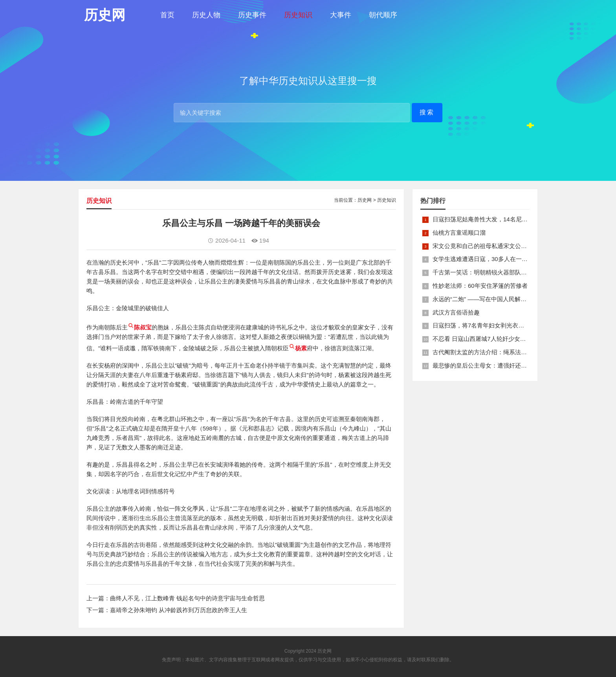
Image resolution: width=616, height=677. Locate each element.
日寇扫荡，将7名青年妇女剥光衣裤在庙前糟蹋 (493, 325)
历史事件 (252, 15)
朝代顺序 (383, 15)
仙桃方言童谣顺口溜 (459, 233)
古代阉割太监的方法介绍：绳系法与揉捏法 (489, 352)
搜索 (427, 112)
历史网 (365, 200)
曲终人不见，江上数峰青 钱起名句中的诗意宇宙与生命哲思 (187, 598)
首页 (167, 15)
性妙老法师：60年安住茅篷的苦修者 (480, 286)
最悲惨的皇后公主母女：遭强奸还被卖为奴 (489, 365)
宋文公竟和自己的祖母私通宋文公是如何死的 (491, 246)
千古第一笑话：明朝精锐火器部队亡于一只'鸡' (493, 272)
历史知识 (298, 15)
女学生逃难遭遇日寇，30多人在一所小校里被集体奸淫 (504, 259)
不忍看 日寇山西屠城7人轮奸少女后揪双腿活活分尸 (500, 339)
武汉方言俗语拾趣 (456, 312)
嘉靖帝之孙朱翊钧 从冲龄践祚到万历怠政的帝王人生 (179, 610)
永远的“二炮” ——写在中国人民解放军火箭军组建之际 (503, 299)
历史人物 (206, 15)
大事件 (341, 15)
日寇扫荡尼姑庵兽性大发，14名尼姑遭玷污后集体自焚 (504, 219)
